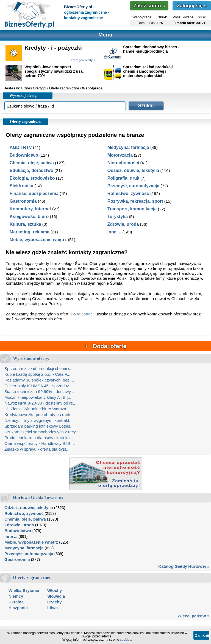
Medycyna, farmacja (128, 147)
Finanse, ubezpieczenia (34, 194)
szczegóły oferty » (83, 60)
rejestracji (85, 314)
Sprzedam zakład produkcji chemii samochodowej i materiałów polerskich (148, 71)
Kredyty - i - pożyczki (53, 48)
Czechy (55, 602)
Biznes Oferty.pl (34, 88)
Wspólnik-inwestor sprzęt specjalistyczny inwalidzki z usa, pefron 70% (54, 71)
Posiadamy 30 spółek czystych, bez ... (39, 380)
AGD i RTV (21, 147)
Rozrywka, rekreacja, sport (135, 201)
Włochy (55, 590)
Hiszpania (18, 608)
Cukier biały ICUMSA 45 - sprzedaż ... (39, 386)
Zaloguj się (192, 6)
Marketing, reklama (30, 232)
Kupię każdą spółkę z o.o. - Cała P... (37, 374)
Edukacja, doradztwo (31, 170)
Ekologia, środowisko (32, 178)
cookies (126, 640)
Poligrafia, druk (123, 178)
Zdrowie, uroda (123, 224)
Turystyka (118, 217)
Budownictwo (24, 155)
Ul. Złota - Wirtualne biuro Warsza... (37, 409)
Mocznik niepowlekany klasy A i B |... (38, 397)
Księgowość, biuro (29, 217)
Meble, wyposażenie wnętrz (38, 240)
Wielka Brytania (24, 590)
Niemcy (16, 596)
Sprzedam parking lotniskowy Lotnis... (39, 426)
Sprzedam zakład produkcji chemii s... (39, 368)
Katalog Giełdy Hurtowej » (184, 566)
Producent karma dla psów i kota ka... (39, 438)
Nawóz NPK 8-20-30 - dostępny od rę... (40, 403)
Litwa (52, 608)
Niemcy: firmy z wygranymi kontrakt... (38, 420)
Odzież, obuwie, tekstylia (133, 170)
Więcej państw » (193, 616)
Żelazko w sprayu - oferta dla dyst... (37, 449)
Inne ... (114, 232)
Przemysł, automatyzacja (133, 186)
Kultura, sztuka (25, 224)
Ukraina (16, 602)
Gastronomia (23, 201)
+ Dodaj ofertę (105, 346)
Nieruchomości (123, 163)
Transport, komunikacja (132, 209)
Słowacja (56, 596)
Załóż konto (149, 6)
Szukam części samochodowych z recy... (42, 432)
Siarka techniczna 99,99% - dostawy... (39, 392)
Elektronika (21, 186)
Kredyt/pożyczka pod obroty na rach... (39, 415)
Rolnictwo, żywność (128, 194)
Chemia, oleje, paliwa (32, 163)
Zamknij (202, 635)
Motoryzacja (120, 155)
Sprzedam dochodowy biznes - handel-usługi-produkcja (151, 49)
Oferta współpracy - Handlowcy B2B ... (40, 443)
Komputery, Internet (30, 209)
